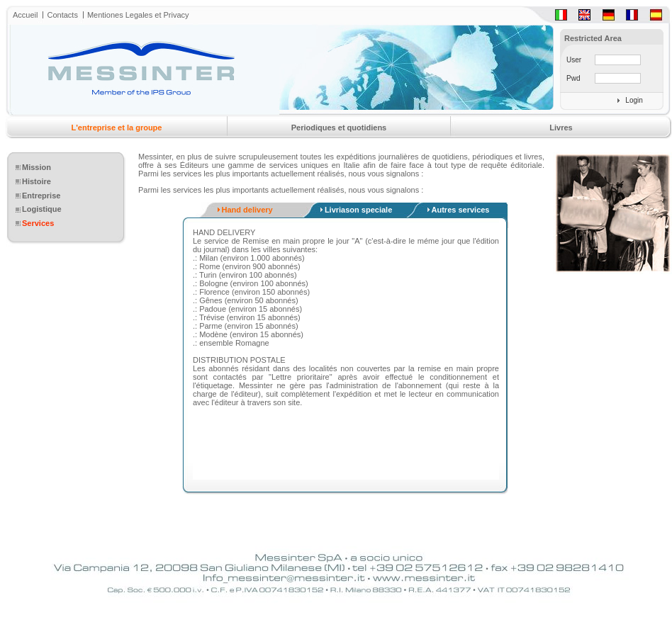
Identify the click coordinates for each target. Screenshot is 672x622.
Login (634, 100)
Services (38, 223)
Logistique (42, 209)
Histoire (37, 181)
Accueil (25, 15)
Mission (37, 167)
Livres (561, 128)
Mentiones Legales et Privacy (138, 15)
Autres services (461, 210)
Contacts (62, 15)
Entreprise (41, 196)
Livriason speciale (358, 210)
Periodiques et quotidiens (339, 128)
